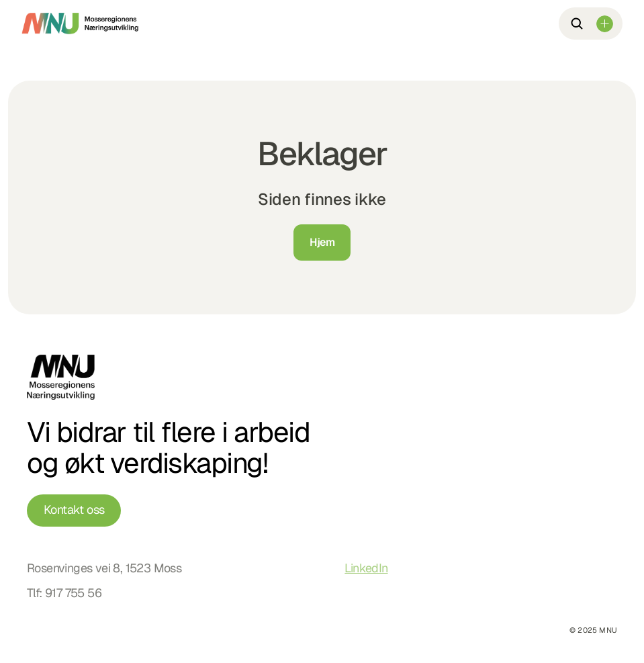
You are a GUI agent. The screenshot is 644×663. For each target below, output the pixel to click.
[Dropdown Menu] (605, 24)
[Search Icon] (577, 24)
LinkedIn (366, 568)
